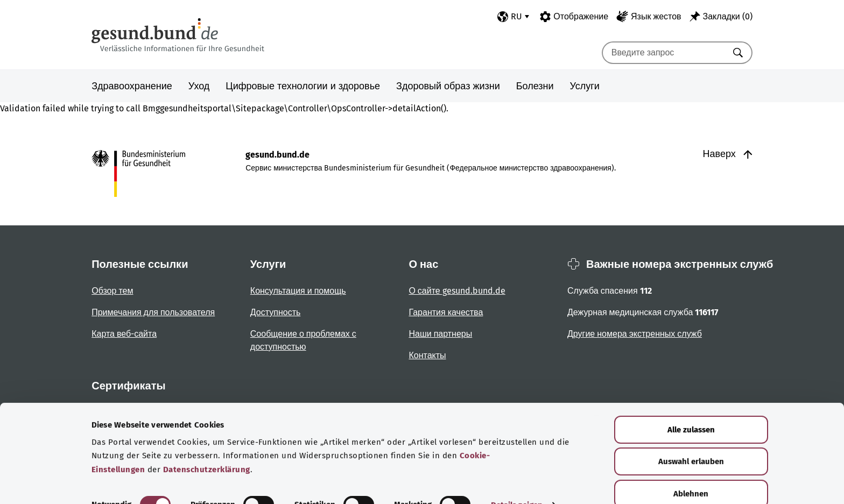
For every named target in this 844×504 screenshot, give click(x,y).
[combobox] (664, 53)
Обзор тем (112, 291)
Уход (199, 86)
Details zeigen (517, 483)
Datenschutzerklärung (207, 448)
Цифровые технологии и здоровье (303, 86)
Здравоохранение (132, 86)
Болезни (535, 86)
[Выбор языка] (513, 17)
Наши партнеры (440, 334)
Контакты (427, 355)
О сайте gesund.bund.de (457, 291)
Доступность (275, 312)
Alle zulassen (691, 407)
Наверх (728, 154)
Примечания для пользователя (153, 312)
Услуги (585, 86)
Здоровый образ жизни (448, 86)
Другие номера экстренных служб (635, 334)
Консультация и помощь (298, 291)
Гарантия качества (446, 312)
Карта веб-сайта (124, 334)
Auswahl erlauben (691, 439)
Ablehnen (691, 471)
